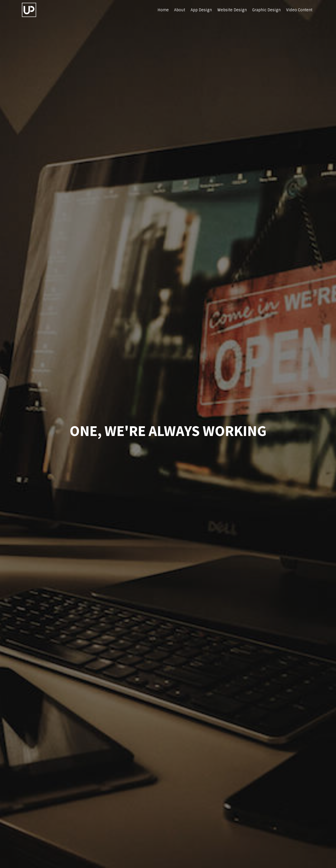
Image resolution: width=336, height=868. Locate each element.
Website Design (232, 10)
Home (163, 10)
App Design (201, 10)
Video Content (299, 10)
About (180, 10)
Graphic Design (266, 10)
